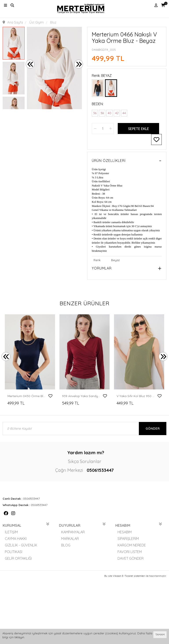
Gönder (153, 429)
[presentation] (30, 64)
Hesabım (125, 532)
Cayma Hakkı (16, 539)
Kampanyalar (73, 532)
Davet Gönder (130, 558)
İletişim (11, 532)
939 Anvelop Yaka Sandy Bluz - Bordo (81, 396)
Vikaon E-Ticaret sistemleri (129, 576)
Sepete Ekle (139, 129)
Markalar (70, 539)
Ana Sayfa (15, 22)
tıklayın (19, 637)
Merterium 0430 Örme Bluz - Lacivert (27, 396)
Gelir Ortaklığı (18, 558)
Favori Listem (130, 552)
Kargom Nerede (132, 545)
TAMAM (160, 634)
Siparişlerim (128, 539)
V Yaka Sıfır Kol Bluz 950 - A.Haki (136, 396)
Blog (66, 545)
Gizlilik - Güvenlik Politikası (21, 548)
